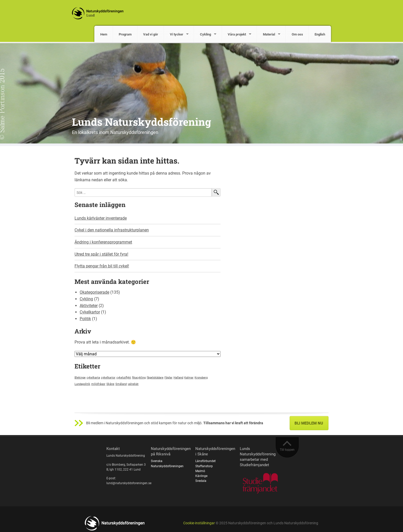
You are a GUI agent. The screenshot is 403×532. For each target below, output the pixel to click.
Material (269, 34)
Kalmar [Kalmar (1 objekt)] (189, 378)
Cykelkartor (90, 312)
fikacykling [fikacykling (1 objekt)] (139, 378)
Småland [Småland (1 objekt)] (121, 384)
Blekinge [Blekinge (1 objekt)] (80, 378)
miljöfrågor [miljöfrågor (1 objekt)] (98, 384)
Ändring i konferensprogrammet (103, 242)
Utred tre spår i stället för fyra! (101, 254)
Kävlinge (201, 476)
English (320, 34)
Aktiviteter (89, 306)
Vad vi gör (151, 34)
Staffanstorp (204, 466)
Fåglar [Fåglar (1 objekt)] (168, 378)
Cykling (205, 34)
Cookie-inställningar (199, 523)
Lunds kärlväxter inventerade (101, 218)
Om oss (297, 34)
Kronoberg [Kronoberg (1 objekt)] (201, 378)
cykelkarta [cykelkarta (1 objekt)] (93, 378)
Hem (104, 34)
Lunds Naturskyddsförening (141, 122)
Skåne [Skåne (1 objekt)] (110, 384)
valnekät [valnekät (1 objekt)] (133, 384)
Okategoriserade (94, 292)
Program (125, 34)
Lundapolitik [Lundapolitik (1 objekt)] (82, 384)
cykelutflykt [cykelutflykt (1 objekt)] (124, 378)
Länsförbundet (205, 461)
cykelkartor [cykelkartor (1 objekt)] (108, 378)
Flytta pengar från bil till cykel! (102, 266)
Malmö (200, 471)
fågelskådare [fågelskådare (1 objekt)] (155, 378)
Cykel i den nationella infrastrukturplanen (112, 230)
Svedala (201, 481)
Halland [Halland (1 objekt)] (178, 378)
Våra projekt (237, 34)
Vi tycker (177, 34)
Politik (85, 319)
